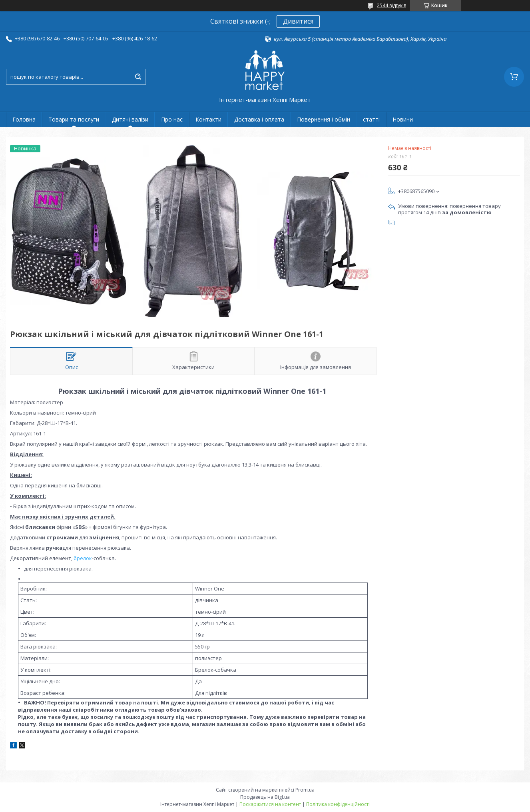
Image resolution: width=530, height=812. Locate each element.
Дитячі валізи (130, 119)
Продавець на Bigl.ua (265, 797)
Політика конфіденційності (338, 804)
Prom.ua (305, 790)
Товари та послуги (74, 119)
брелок (83, 558)
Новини (403, 119)
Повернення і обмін (324, 119)
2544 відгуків (392, 5)
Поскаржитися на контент (270, 804)
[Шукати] (138, 77)
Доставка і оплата (259, 119)
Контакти (208, 119)
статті (371, 119)
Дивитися (298, 21)
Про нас (172, 119)
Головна (24, 119)
